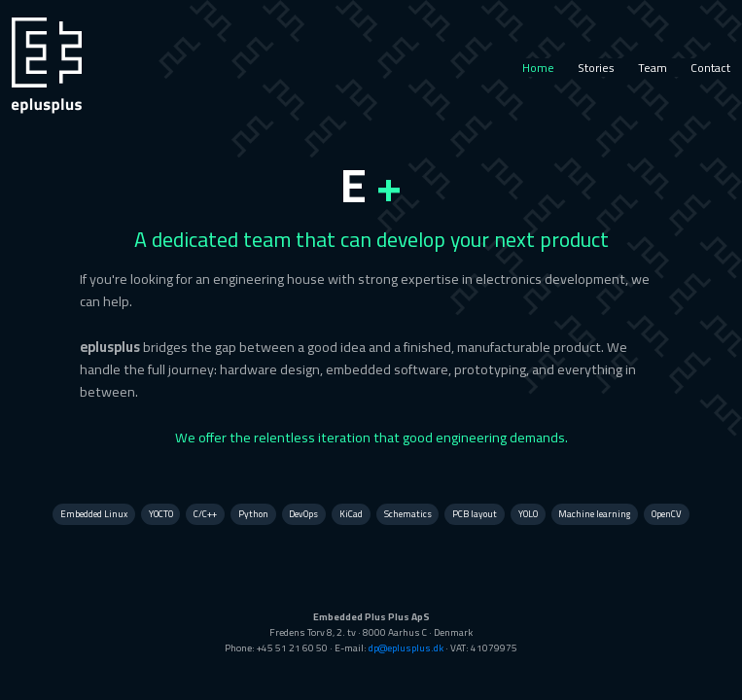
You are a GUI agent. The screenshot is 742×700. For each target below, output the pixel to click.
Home (538, 68)
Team (653, 68)
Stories (596, 68)
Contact (710, 68)
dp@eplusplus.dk (406, 648)
